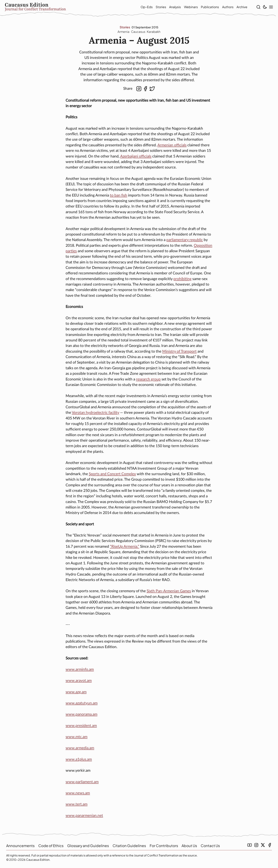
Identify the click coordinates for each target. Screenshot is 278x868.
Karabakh (154, 32)
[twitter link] (263, 845)
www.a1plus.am (79, 760)
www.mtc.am (77, 738)
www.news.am (78, 794)
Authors (223, 7)
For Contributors (168, 846)
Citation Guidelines (133, 846)
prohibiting (182, 280)
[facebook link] (270, 845)
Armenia (123, 32)
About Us (194, 846)
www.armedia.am (80, 749)
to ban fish (119, 196)
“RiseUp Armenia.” (125, 547)
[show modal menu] (270, 7)
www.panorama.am (81, 715)
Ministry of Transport (179, 352)
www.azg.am (76, 693)
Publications (205, 7)
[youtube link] (250, 845)
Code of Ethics (52, 846)
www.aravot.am (79, 682)
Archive (237, 7)
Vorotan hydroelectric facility (95, 414)
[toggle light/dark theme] (263, 7)
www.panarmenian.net (84, 816)
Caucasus (138, 32)
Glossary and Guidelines (91, 846)
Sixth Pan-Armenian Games (169, 592)
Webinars (186, 7)
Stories (156, 7)
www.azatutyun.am (82, 704)
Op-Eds (142, 7)
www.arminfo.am (80, 670)
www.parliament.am (82, 783)
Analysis (170, 7)
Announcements (21, 846)
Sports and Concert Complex (112, 475)
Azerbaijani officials (136, 157)
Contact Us (216, 846)
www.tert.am (77, 805)
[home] (65, 7)
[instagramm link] (256, 845)
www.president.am (81, 727)
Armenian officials (172, 146)
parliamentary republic (185, 241)
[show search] (257, 7)
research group (148, 380)
